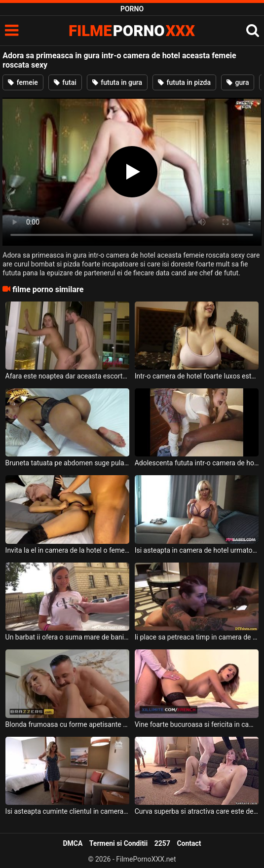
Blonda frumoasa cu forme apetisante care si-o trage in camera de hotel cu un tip (68, 724)
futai (65, 82)
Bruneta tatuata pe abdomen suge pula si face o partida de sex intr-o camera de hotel (68, 463)
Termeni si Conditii (118, 843)
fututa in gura (117, 82)
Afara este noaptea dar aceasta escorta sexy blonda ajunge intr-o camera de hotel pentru (68, 376)
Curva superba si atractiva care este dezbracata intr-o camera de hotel (197, 811)
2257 (162, 843)
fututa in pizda (184, 82)
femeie (23, 82)
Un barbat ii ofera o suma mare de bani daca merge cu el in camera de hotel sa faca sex (68, 637)
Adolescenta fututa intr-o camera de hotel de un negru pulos (197, 463)
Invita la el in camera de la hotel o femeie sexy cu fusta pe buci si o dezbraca (68, 550)
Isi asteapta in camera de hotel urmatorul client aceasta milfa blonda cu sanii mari (197, 550)
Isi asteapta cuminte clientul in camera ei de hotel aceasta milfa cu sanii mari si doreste (68, 811)
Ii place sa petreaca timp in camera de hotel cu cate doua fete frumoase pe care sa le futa (197, 637)
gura (238, 82)
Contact (189, 843)
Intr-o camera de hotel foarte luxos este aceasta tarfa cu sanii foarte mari (197, 376)
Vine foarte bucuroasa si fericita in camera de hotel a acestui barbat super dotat (197, 724)
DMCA (73, 843)
